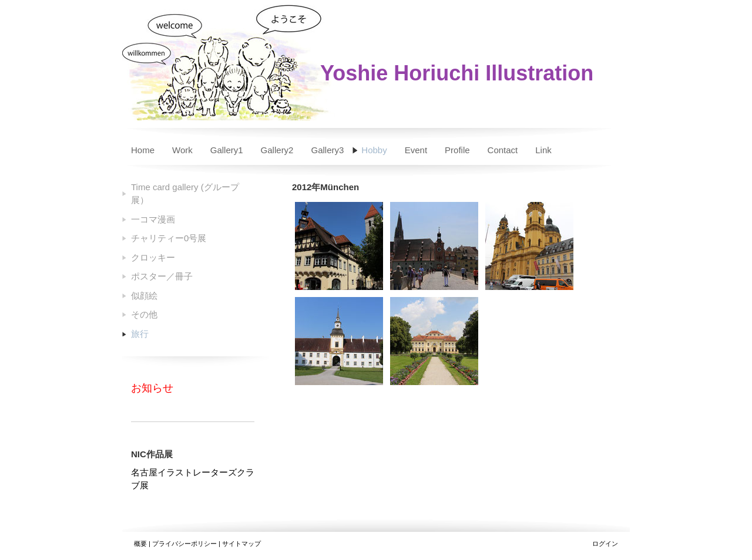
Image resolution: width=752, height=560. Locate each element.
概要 (140, 544)
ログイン (605, 544)
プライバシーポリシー (184, 544)
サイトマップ (241, 544)
